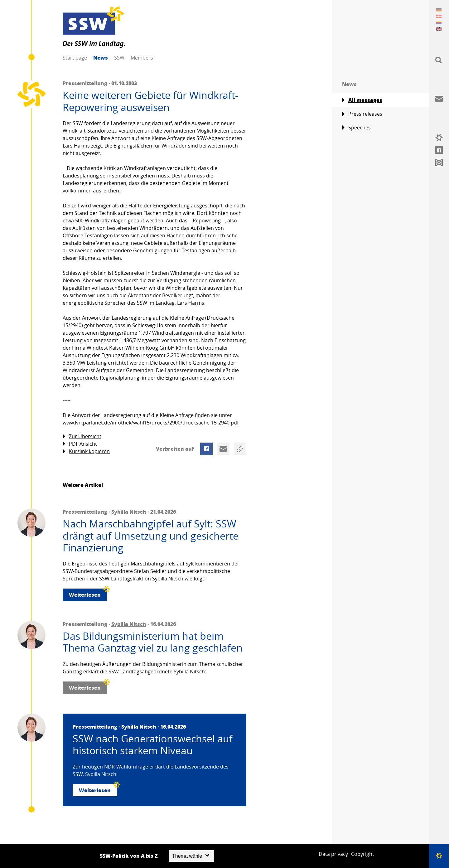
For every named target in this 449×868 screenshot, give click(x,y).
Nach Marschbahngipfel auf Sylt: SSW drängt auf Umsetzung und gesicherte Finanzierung (151, 536)
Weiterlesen (88, 593)
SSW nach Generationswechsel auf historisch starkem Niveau (153, 745)
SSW (119, 58)
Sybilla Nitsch (129, 512)
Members (142, 58)
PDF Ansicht (80, 444)
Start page (75, 58)
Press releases (362, 114)
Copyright (363, 854)
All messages (362, 100)
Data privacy (333, 854)
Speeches (356, 128)
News (101, 58)
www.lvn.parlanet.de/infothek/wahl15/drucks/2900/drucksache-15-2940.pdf (151, 423)
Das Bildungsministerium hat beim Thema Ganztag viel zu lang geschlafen (153, 642)
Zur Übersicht (82, 436)
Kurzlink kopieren (86, 451)
